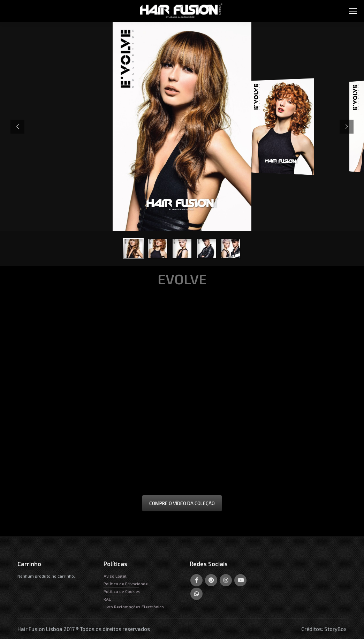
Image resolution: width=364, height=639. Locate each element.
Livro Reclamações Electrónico (134, 607)
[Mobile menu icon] (353, 11)
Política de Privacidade (126, 584)
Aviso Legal (115, 576)
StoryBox (335, 629)
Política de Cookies (122, 591)
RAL (107, 599)
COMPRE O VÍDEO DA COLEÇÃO (182, 503)
